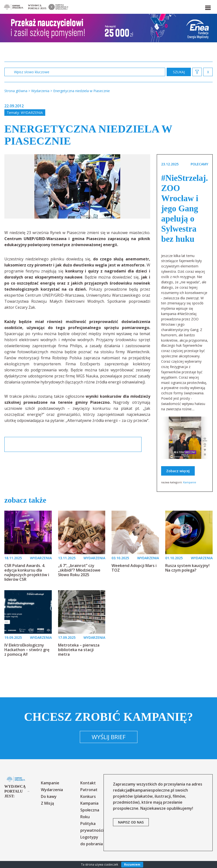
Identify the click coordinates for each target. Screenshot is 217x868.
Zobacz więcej (178, 471)
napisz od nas (131, 822)
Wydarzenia (32, 113)
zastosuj (179, 72)
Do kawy (49, 796)
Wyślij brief (109, 737)
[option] (77, 186)
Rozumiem (132, 864)
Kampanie (190, 482)
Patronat (89, 790)
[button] (208, 7)
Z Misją (47, 803)
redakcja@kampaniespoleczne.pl (144, 790)
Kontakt (88, 783)
